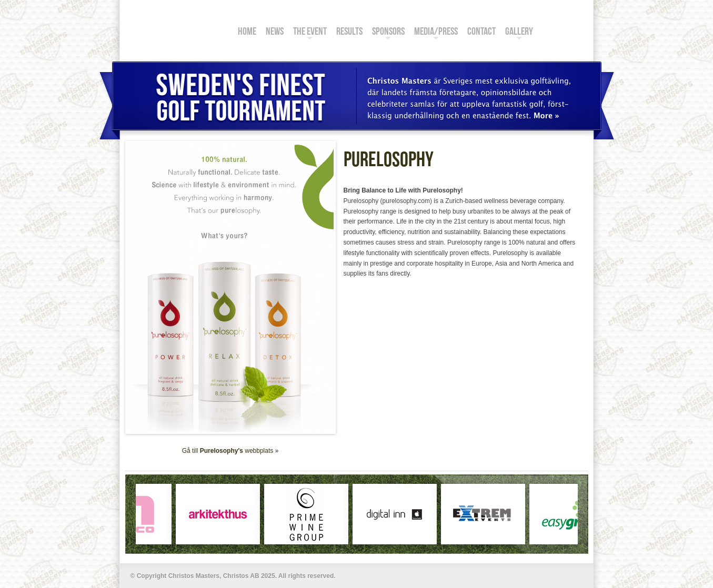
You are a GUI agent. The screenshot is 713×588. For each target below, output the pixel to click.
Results (349, 33)
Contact (481, 33)
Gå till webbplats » (230, 451)
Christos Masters (175, 25)
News (275, 33)
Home (247, 33)
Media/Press (436, 33)
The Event (310, 33)
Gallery (519, 33)
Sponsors (388, 33)
